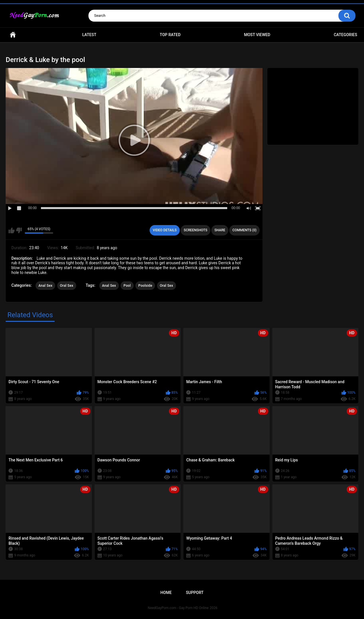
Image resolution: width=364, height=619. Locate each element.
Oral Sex (67, 286)
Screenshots (196, 230)
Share (220, 230)
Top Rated (170, 35)
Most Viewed (257, 35)
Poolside (145, 286)
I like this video (12, 230)
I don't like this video (19, 230)
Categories (346, 35)
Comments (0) (244, 230)
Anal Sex (45, 286)
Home (13, 35)
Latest (89, 35)
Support (195, 593)
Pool (127, 286)
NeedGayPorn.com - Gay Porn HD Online (178, 608)
